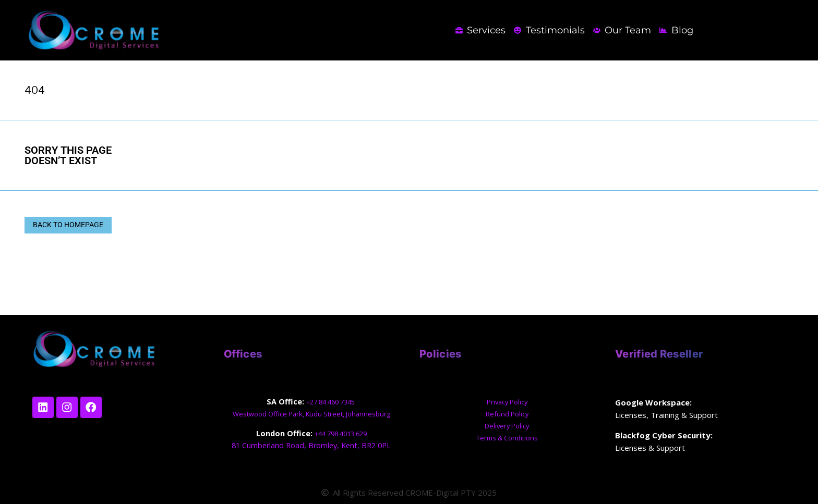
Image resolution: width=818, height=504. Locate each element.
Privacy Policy (507, 402)
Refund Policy (507, 414)
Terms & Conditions (507, 438)
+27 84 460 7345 (331, 402)
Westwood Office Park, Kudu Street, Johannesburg (311, 414)
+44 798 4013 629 (340, 433)
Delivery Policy (507, 426)
